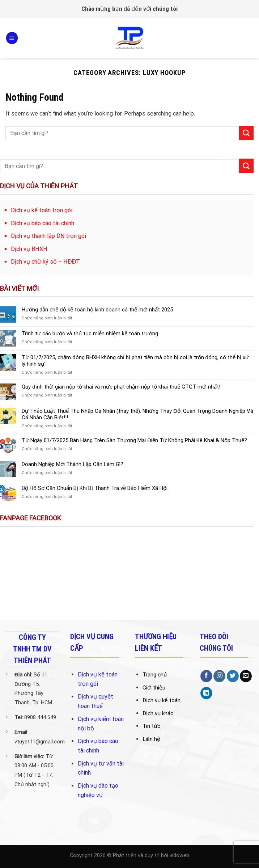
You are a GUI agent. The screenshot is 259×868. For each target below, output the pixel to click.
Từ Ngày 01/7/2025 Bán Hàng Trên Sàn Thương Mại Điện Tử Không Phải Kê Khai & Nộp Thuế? (134, 440)
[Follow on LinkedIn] (206, 693)
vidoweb (179, 856)
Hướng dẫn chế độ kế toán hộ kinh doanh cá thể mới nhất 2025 (97, 310)
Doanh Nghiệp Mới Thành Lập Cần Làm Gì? (73, 464)
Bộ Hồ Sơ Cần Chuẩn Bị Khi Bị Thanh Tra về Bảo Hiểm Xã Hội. (95, 488)
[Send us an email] (246, 676)
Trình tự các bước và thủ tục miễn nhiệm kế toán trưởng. (90, 334)
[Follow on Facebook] (206, 676)
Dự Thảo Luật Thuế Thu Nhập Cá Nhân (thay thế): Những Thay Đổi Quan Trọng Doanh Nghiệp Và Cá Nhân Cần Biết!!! (137, 414)
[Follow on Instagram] (219, 676)
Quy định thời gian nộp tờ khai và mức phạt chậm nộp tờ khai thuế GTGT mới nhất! (121, 387)
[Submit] (246, 133)
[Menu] (12, 38)
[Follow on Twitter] (233, 676)
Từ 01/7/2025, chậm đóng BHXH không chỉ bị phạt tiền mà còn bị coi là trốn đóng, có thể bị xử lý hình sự (135, 361)
